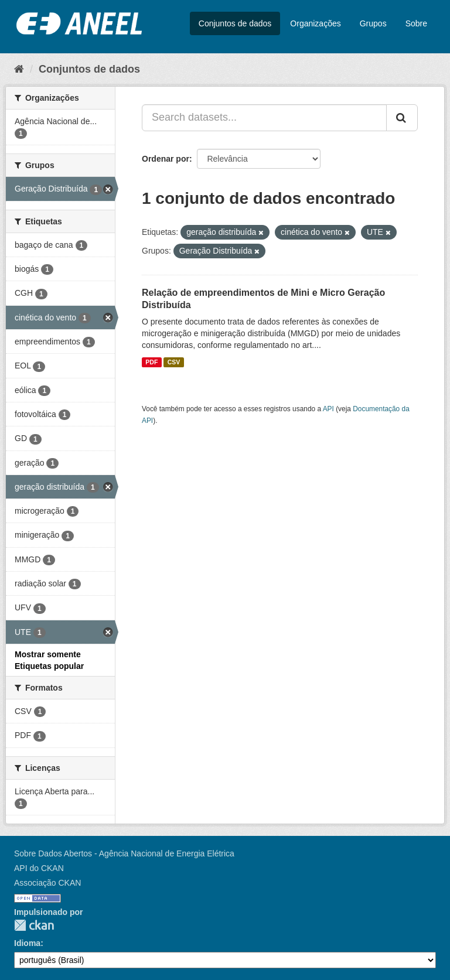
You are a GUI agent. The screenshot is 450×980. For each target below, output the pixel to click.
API (328, 409)
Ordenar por (166, 159)
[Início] (19, 69)
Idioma (27, 943)
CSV (174, 362)
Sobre (416, 23)
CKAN (34, 925)
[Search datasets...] (264, 118)
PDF (151, 362)
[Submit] (402, 118)
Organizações (315, 23)
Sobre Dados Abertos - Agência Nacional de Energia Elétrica (124, 853)
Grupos (373, 23)
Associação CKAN (47, 883)
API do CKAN (39, 868)
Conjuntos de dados (235, 23)
